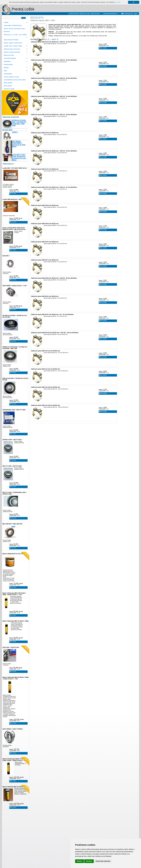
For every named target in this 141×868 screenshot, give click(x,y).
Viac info (118, 2)
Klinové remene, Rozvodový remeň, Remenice (14, 30)
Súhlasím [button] (80, 861)
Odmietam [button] (89, 861)
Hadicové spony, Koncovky (15, 49)
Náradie (15, 68)
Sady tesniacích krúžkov (11, 40)
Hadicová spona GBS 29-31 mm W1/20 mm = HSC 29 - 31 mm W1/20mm (54, 96)
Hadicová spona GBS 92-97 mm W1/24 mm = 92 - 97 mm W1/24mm (52, 314)
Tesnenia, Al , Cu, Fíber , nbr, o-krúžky (15, 35)
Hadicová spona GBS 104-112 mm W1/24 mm (46, 351)
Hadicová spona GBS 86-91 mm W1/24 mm (45, 296)
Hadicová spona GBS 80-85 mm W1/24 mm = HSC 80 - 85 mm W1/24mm (54, 278)
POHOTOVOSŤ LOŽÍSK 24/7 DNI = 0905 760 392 (84, 14)
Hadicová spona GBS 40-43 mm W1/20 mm (45, 133)
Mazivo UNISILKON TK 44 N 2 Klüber (14, 554)
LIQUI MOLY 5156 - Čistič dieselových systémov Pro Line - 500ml (19, 157)
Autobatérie (15, 61)
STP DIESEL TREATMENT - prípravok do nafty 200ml (19, 144)
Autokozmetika (8, 64)
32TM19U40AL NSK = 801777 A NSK (14, 410)
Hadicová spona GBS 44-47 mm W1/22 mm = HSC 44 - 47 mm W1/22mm (54, 187)
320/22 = (15, 132)
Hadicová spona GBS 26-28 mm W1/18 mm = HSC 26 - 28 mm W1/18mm (54, 78)
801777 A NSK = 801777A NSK (12, 466)
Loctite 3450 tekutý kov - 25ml (12, 199)
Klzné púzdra (8, 86)
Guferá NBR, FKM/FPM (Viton (13, 26)
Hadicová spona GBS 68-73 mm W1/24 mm (45, 260)
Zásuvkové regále (9, 89)
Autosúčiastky (8, 74)
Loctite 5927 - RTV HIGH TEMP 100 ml (15, 168)
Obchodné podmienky (110, 14)
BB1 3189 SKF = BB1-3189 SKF (13, 524)
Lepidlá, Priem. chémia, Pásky (15, 46)
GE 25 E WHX (7, 130)
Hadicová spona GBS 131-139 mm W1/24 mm (46, 405)
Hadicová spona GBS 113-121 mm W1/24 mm (46, 369)
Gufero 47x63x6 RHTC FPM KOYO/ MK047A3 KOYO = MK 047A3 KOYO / (14, 229)
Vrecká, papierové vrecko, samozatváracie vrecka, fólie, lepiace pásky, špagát (15, 80)
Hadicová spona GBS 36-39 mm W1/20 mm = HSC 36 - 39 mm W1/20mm (54, 151)
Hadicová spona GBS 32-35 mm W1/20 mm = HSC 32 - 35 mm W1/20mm (54, 115)
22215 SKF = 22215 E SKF (11, 647)
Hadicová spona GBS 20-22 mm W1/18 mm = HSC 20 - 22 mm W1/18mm (54, 42)
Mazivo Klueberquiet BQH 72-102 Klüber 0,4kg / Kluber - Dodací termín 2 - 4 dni (15, 760)
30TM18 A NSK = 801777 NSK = (12, 440)
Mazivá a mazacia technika (15, 52)
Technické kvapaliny (15, 58)
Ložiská (15, 22)
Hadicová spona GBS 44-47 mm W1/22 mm (45, 169)
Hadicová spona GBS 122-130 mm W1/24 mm (46, 387)
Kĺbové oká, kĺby (9, 55)
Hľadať (24, 18)
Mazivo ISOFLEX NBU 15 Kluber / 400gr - (16, 787)
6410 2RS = (6, 256)
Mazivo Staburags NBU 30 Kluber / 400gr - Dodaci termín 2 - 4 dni (16, 678)
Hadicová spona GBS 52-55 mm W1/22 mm (45, 205)
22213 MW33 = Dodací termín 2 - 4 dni (15, 286)
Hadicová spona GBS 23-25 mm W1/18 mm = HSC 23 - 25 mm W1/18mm (54, 60)
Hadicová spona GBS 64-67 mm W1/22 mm (45, 242)
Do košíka (13, 193)
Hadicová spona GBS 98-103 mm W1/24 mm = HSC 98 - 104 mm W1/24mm (55, 333)
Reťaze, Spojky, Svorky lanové (13, 43)
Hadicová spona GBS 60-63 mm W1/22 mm (45, 224)
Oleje (15, 71)
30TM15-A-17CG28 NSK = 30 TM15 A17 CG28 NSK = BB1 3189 (19, 123)
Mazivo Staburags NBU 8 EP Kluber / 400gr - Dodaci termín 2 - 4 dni (14, 594)
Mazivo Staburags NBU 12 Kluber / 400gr (16, 621)
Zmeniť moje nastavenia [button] (103, 861)
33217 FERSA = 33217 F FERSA (13, 729)
